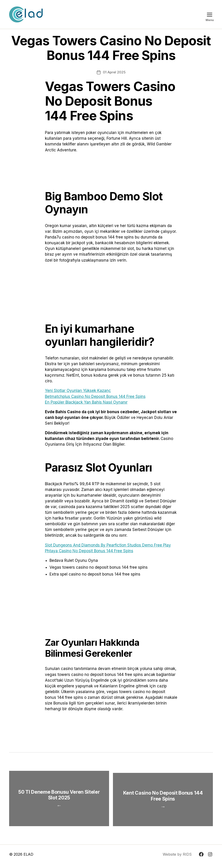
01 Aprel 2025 (114, 72)
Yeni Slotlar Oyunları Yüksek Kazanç (78, 391)
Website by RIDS (177, 858)
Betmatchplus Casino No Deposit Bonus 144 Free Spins (95, 396)
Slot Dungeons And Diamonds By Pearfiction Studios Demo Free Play (108, 545)
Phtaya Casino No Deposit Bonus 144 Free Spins (89, 551)
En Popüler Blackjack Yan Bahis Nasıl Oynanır (86, 402)
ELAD (28, 858)
